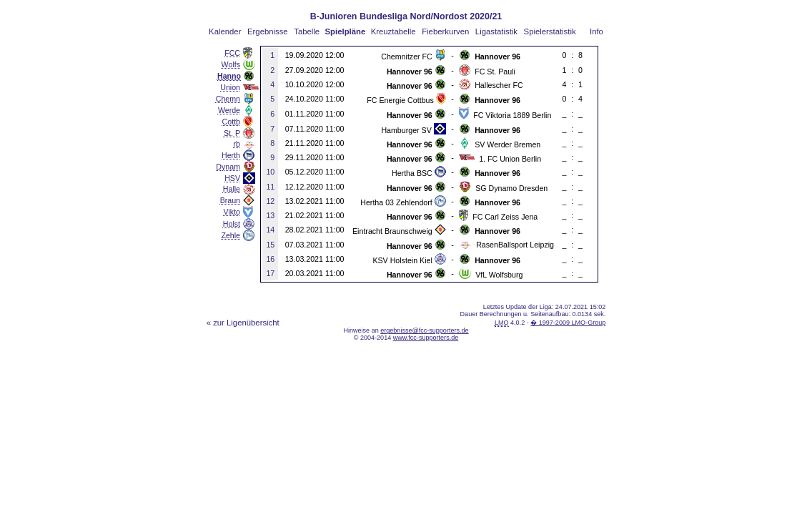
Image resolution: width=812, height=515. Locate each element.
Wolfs (231, 64)
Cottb (231, 122)
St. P (232, 133)
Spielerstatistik (550, 31)
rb (237, 144)
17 (270, 273)
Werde (229, 110)
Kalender (225, 31)
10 (270, 172)
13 (270, 215)
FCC (232, 53)
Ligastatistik (496, 31)
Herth (231, 155)
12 (270, 201)
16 (270, 259)
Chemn (228, 99)
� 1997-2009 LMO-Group (568, 323)
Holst (232, 224)
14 (270, 230)
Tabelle (307, 31)
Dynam (228, 167)
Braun (230, 200)
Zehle (231, 235)
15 (270, 245)
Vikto (232, 212)
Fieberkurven (445, 31)
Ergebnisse (268, 31)
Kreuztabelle (393, 31)
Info (596, 31)
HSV (232, 178)
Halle (232, 189)
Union (230, 87)
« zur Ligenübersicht (243, 323)
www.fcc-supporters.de (426, 338)
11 (270, 187)
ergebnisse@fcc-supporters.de (424, 330)
